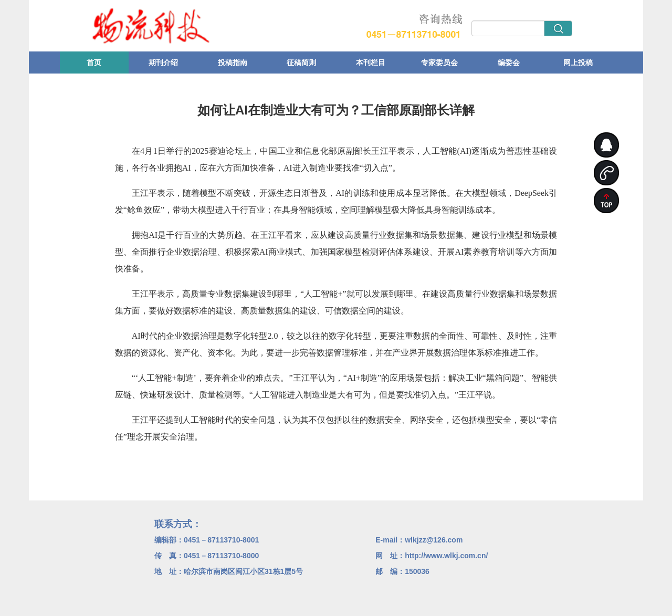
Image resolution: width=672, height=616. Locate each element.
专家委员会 (439, 62)
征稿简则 (301, 62)
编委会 (509, 62)
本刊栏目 (371, 62)
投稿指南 (233, 62)
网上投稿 (578, 62)
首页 (94, 62)
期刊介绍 (163, 62)
